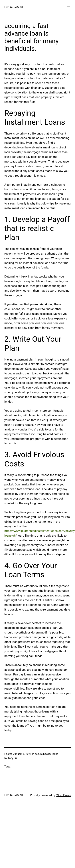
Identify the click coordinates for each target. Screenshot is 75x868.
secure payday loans (46, 754)
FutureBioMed (14, 7)
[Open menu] (68, 7)
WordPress (63, 795)
